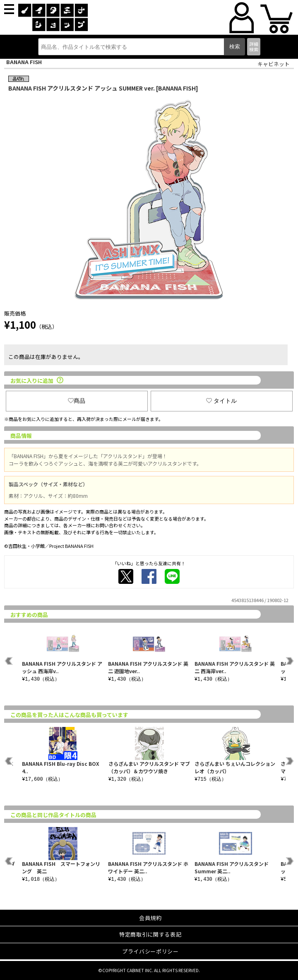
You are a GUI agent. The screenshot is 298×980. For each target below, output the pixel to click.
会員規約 (150, 918)
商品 (77, 401)
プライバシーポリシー (150, 951)
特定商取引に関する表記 (150, 934)
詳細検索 (254, 47)
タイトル (221, 401)
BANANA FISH (24, 62)
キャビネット (274, 64)
